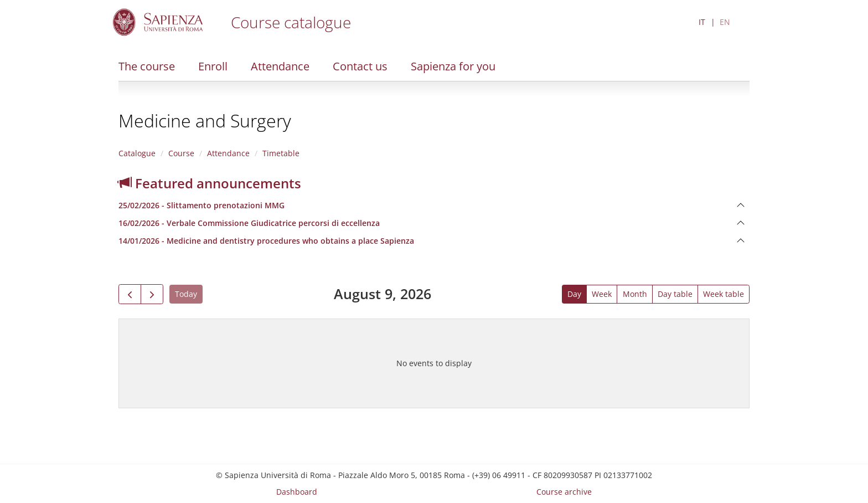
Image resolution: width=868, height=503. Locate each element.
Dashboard (297, 492)
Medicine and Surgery (205, 120)
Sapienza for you (453, 66)
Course (181, 153)
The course (147, 66)
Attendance (280, 66)
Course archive (564, 492)
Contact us (360, 66)
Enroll (213, 66)
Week (602, 294)
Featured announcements (210, 183)
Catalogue (137, 153)
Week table (724, 294)
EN (725, 22)
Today (186, 294)
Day (574, 294)
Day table (675, 294)
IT (702, 22)
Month (635, 294)
